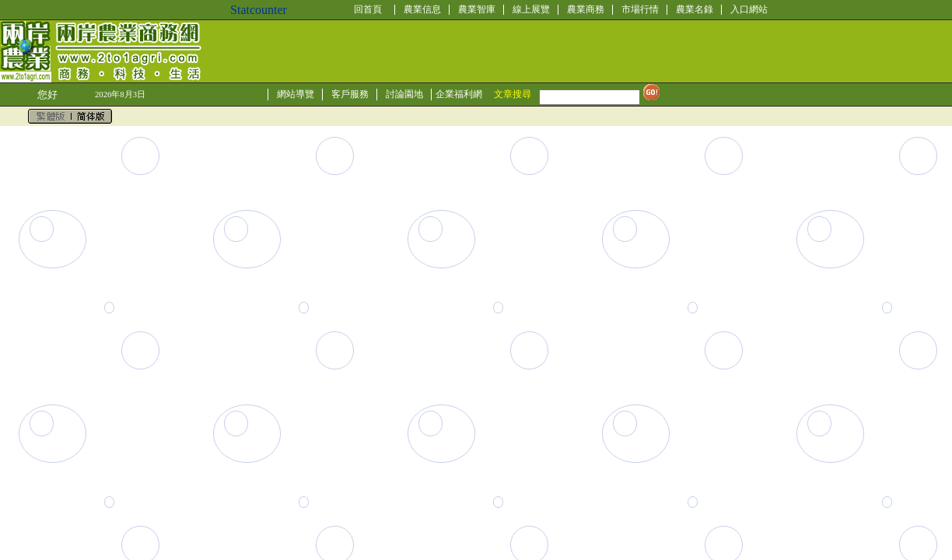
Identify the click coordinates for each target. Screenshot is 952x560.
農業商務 (586, 9)
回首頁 (368, 9)
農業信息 (422, 9)
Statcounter (259, 10)
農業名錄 (695, 9)
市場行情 (640, 9)
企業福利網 (459, 94)
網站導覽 (296, 94)
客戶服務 (350, 94)
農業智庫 (477, 9)
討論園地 (404, 94)
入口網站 (749, 9)
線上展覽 (531, 9)
